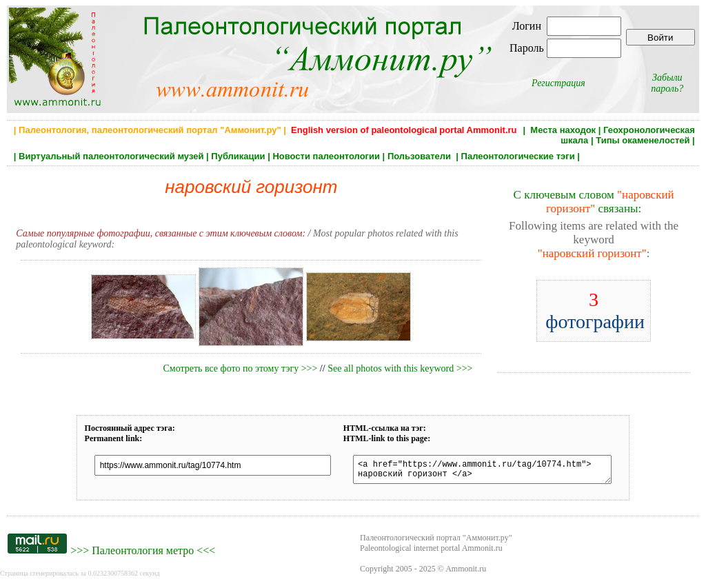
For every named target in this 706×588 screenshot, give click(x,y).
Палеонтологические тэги (518, 156)
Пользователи (421, 156)
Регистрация (558, 83)
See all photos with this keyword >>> (400, 368)
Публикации (238, 156)
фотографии (595, 311)
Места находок (563, 130)
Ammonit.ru (466, 573)
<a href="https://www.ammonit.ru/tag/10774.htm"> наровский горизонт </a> (481, 472)
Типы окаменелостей (643, 140)
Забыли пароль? (667, 83)
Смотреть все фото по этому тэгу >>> (240, 368)
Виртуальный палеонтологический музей (111, 156)
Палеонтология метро (143, 555)
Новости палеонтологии (326, 156)
